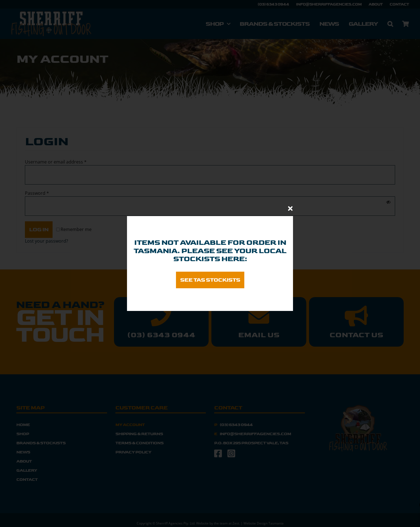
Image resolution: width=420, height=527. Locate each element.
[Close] (290, 209)
